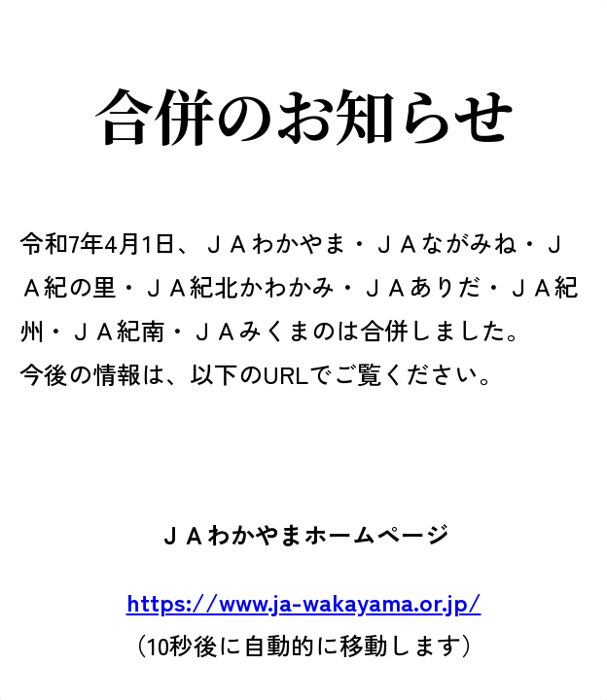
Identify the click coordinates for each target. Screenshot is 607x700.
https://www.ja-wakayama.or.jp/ (304, 601)
